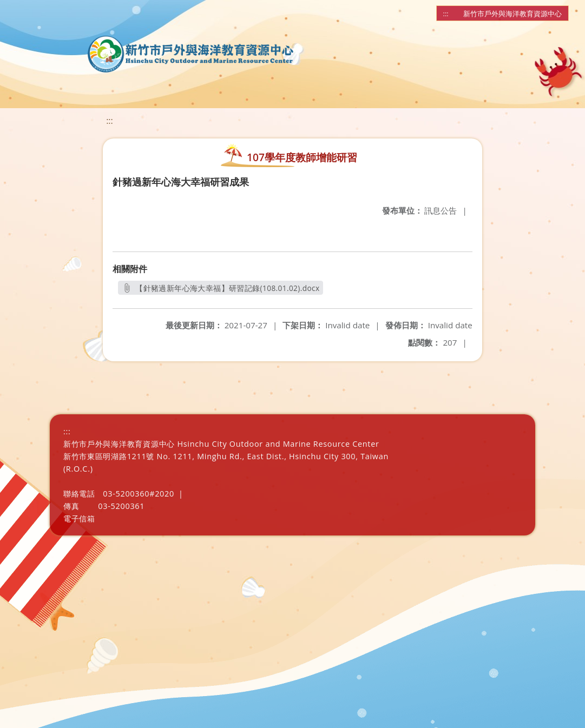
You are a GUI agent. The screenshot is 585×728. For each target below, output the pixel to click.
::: (446, 14)
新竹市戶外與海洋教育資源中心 (512, 14)
